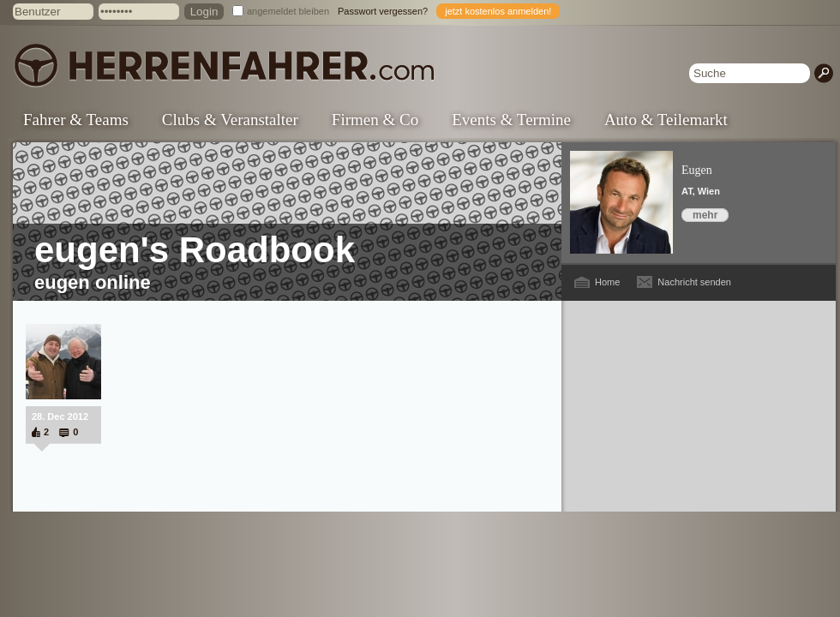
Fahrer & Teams (76, 120)
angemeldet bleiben (288, 11)
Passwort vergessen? (383, 11)
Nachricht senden (694, 282)
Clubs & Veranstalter (230, 120)
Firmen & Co (375, 120)
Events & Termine (511, 120)
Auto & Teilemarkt (666, 120)
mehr (705, 215)
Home (607, 282)
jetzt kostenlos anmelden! (498, 11)
